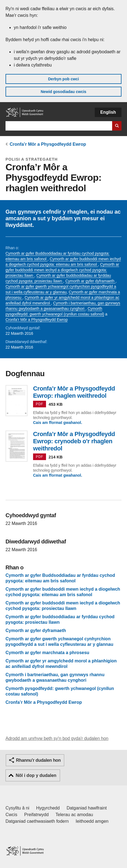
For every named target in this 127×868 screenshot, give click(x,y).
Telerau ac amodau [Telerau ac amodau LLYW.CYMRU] (74, 815)
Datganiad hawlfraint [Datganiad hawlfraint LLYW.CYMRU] (87, 808)
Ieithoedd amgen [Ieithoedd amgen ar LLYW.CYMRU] (92, 821)
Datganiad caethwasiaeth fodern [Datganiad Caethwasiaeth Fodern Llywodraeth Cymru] (37, 821)
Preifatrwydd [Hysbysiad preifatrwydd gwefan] (37, 815)
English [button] (108, 112)
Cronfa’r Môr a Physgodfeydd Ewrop (48, 144)
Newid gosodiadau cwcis (64, 92)
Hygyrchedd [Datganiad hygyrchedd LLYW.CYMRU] (48, 808)
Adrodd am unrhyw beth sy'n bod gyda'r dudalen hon (57, 738)
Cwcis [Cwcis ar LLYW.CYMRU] (11, 815)
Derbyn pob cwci (63, 79)
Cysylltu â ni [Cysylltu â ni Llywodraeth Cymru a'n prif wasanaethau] (17, 808)
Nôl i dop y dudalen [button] (36, 775)
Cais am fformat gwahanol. (58, 423)
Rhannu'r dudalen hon (38, 760)
